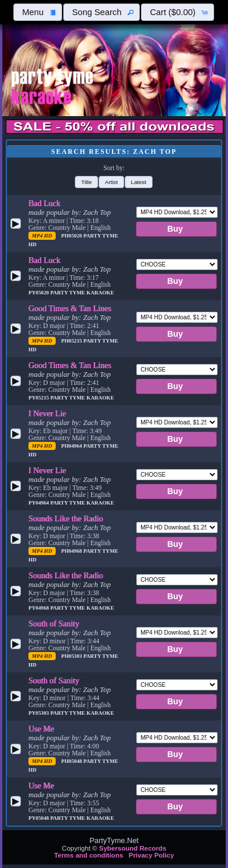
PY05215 (39, 398)
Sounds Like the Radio (66, 518)
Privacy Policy (151, 855)
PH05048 (73, 761)
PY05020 (39, 293)
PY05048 (39, 818)
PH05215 (73, 341)
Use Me (41, 729)
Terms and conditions (88, 855)
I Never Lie (47, 413)
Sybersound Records (133, 848)
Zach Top (97, 213)
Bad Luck (44, 203)
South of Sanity (54, 624)
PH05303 (73, 656)
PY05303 (39, 713)
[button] (38, 12)
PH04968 (73, 551)
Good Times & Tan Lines (70, 308)
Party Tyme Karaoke (82, 293)
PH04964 (73, 446)
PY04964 (39, 503)
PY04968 (39, 608)
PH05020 (73, 236)
